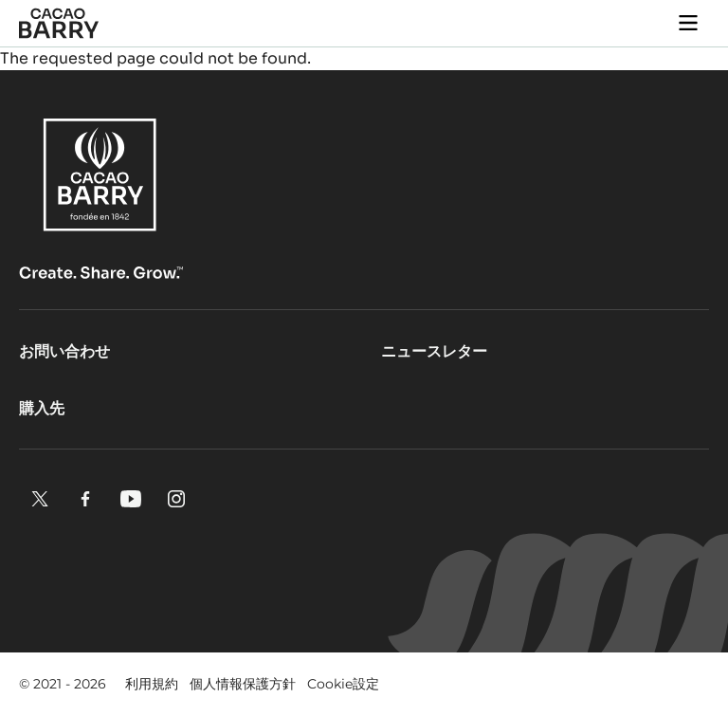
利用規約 (152, 684)
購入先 (42, 408)
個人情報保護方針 (243, 684)
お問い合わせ (64, 351)
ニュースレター (434, 351)
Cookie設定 (343, 684)
